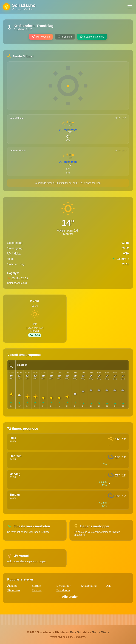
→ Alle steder (68, 597)
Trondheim (63, 590)
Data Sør (76, 632)
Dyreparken (64, 586)
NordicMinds (100, 632)
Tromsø (37, 590)
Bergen (36, 586)
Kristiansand (89, 586)
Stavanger (14, 590)
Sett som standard (92, 37)
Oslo (108, 586)
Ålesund (12, 586)
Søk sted (65, 37)
